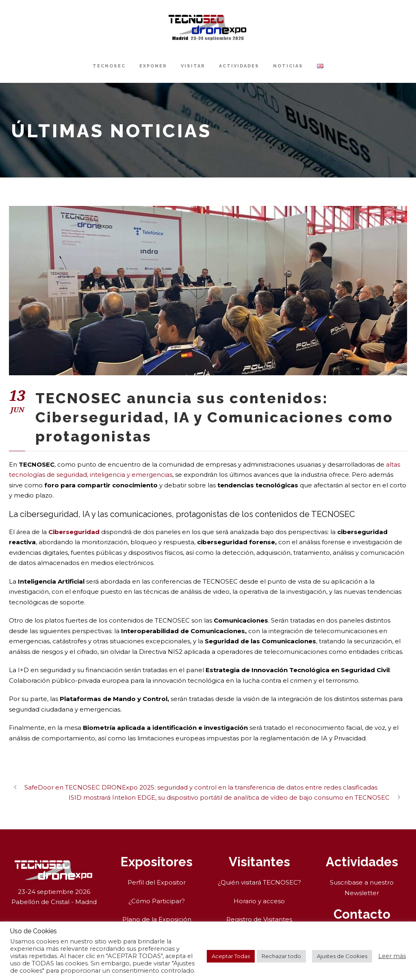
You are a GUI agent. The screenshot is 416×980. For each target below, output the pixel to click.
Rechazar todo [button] (281, 956)
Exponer (153, 66)
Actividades (239, 66)
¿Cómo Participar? (157, 901)
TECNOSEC (109, 66)
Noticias (288, 66)
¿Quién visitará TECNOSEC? (259, 882)
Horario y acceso (259, 901)
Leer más (392, 956)
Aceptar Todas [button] (231, 956)
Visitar (193, 66)
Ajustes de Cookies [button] (342, 956)
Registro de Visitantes (259, 919)
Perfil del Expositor (157, 882)
